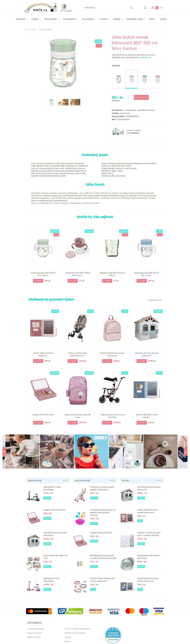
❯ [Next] (186, 452)
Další (151, 19)
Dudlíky (117, 19)
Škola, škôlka (51, 19)
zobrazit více (146, 57)
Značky (164, 19)
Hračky (35, 19)
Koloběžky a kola (135, 19)
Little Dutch (124, 113)
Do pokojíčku (69, 19)
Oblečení (21, 19)
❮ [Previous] (4, 452)
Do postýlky (88, 19)
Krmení (103, 19)
